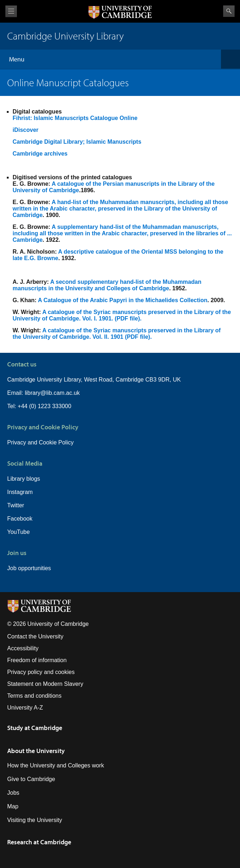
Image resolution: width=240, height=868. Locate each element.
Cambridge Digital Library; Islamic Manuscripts (77, 142)
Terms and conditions (34, 696)
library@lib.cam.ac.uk (52, 393)
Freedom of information (37, 660)
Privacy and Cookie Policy (40, 442)
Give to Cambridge (31, 779)
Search (229, 11)
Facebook (20, 519)
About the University (36, 751)
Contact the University (35, 636)
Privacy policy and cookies (41, 672)
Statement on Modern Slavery (45, 684)
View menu (11, 11)
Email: (16, 393)
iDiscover (26, 130)
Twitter (16, 505)
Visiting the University (35, 820)
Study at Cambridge (35, 728)
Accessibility (23, 648)
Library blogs (24, 479)
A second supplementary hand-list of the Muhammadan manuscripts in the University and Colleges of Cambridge (107, 285)
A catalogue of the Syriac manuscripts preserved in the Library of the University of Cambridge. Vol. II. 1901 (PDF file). (117, 334)
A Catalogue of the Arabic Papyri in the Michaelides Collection (123, 300)
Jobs (13, 793)
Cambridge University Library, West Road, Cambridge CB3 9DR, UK (94, 380)
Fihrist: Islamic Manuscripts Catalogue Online (75, 118)
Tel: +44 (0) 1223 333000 (39, 406)
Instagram (20, 492)
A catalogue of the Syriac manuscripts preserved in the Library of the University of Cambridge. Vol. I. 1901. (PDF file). (122, 315)
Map (13, 806)
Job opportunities (29, 568)
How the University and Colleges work (56, 765)
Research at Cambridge (39, 842)
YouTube (19, 532)
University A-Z (25, 708)
